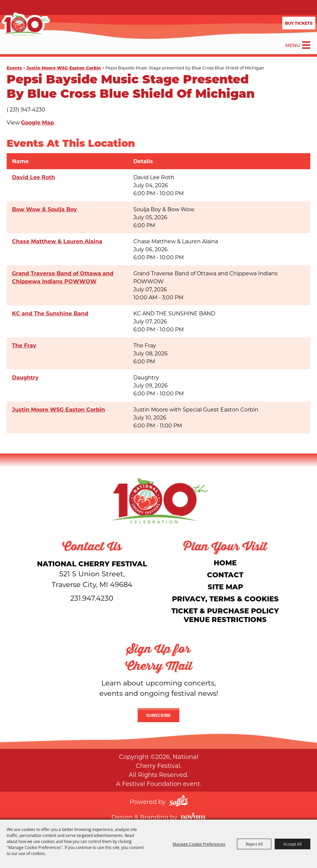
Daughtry (25, 377)
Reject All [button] (254, 844)
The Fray (24, 345)
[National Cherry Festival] (25, 25)
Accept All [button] (292, 844)
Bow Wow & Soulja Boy (44, 209)
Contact (225, 574)
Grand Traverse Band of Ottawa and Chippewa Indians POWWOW (63, 277)
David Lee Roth (33, 177)
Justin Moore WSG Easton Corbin (64, 68)
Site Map (225, 587)
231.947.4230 (92, 598)
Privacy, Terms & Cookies (225, 599)
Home (225, 562)
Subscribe (158, 715)
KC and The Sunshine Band (50, 313)
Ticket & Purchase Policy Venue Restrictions (225, 615)
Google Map (37, 122)
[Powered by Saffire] (178, 802)
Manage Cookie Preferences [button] (199, 844)
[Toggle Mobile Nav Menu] (306, 45)
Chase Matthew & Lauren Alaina (57, 241)
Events (14, 68)
